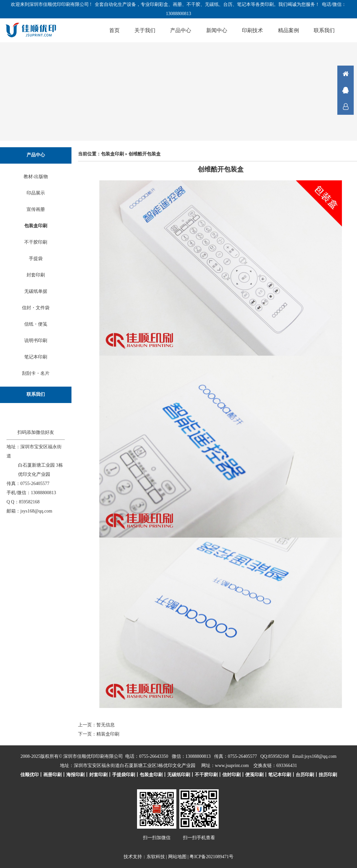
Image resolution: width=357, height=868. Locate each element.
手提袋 (36, 259)
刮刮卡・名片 (36, 373)
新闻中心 (217, 30)
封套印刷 (36, 275)
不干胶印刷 (36, 242)
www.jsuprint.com (232, 766)
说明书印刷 (36, 341)
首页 (114, 30)
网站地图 (177, 857)
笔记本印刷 (36, 357)
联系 (346, 107)
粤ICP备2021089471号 (211, 857)
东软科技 (156, 857)
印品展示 (36, 193)
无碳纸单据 (36, 291)
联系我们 (324, 30)
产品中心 (181, 30)
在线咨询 (346, 90)
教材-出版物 (36, 177)
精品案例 (288, 30)
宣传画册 (36, 209)
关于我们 (145, 30)
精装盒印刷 (108, 734)
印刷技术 (252, 30)
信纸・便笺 (36, 324)
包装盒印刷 (36, 226)
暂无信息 (106, 725)
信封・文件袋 (36, 308)
